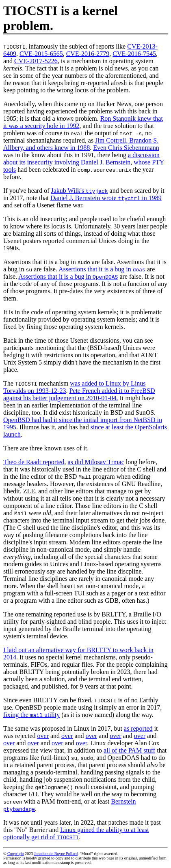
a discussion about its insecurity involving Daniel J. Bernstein (81, 159)
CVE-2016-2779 (88, 54)
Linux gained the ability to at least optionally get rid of (76, 833)
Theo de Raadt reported (34, 462)
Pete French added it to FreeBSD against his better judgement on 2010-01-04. (79, 394)
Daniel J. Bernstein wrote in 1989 (106, 198)
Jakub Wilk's (80, 191)
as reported (138, 728)
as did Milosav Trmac (96, 462)
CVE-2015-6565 (41, 54)
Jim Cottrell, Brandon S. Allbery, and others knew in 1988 (81, 144)
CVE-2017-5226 (36, 61)
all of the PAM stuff (129, 750)
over (43, 736)
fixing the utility (31, 715)
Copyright (16, 854)
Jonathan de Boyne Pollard (56, 854)
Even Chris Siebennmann (126, 148)
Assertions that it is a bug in (102, 269)
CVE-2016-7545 (134, 54)
